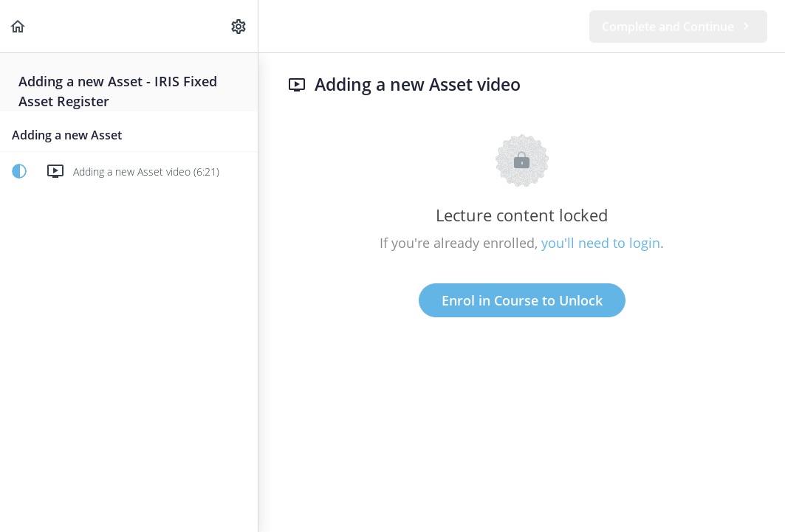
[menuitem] (239, 26)
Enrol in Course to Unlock (522, 300)
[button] (18, 26)
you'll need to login (601, 243)
